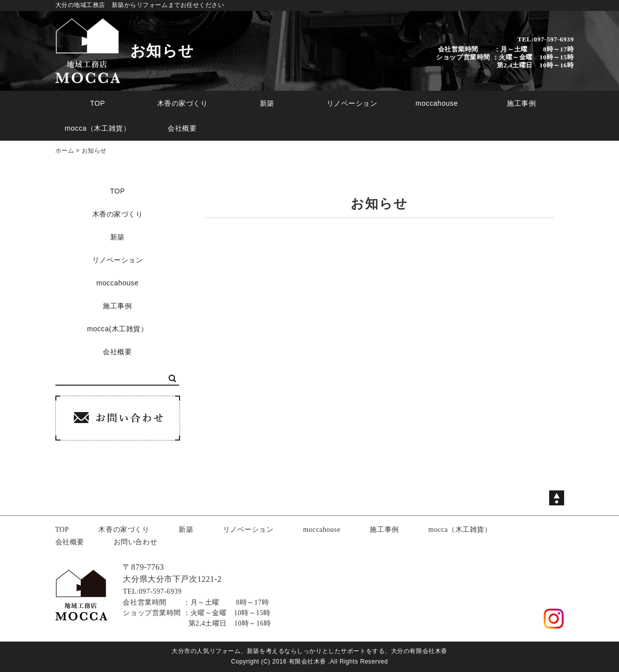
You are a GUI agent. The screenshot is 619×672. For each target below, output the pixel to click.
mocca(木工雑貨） (117, 329)
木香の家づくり (183, 103)
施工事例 (521, 103)
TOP (97, 103)
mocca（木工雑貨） (98, 128)
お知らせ (94, 151)
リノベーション (352, 103)
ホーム (65, 151)
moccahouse (437, 103)
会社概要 (182, 128)
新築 (267, 103)
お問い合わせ (135, 542)
